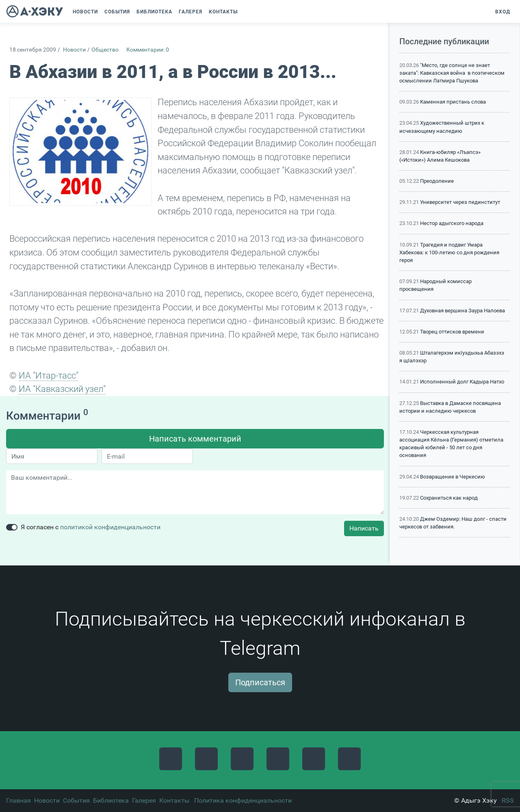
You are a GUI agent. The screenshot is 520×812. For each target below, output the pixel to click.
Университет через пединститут (460, 202)
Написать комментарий (195, 439)
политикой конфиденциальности (110, 527)
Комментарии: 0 (148, 50)
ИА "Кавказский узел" (62, 389)
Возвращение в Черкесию (453, 477)
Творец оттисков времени (452, 332)
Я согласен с (91, 527)
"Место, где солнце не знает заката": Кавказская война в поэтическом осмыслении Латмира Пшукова (452, 73)
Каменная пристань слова (453, 102)
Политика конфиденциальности (243, 800)
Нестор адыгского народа (452, 223)
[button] (245, 12)
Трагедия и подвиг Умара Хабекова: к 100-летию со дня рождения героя (449, 252)
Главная (18, 800)
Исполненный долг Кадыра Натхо (462, 382)
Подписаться (260, 682)
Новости (74, 50)
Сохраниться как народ (449, 498)
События (76, 800)
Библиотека (111, 800)
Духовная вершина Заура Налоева (463, 311)
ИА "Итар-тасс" (49, 375)
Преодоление (437, 181)
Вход (503, 12)
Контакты (174, 800)
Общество (105, 50)
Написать (364, 528)
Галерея (144, 800)
